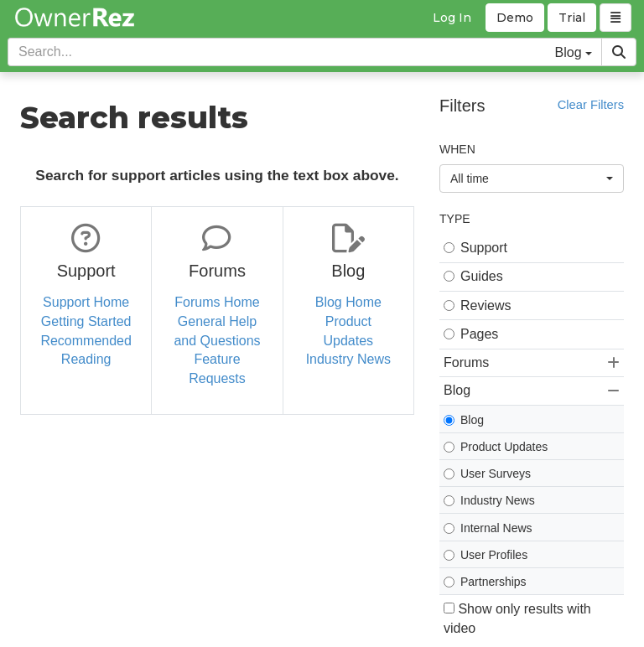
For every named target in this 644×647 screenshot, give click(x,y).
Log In (452, 18)
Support (475, 248)
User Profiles (486, 555)
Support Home (86, 302)
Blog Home (348, 302)
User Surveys (487, 474)
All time (532, 179)
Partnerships (485, 582)
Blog (464, 420)
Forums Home (217, 302)
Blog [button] (532, 390)
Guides (473, 276)
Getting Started (86, 321)
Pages (471, 334)
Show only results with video (517, 619)
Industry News (348, 359)
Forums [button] (532, 362)
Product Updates (496, 447)
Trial (572, 18)
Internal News (488, 528)
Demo (515, 18)
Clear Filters (591, 105)
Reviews (477, 305)
